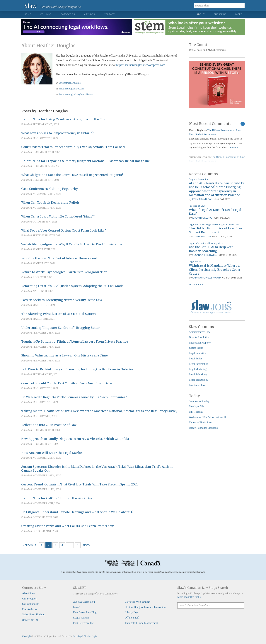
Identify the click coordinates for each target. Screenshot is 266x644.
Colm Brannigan (202, 199)
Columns (46, 14)
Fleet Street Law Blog (85, 612)
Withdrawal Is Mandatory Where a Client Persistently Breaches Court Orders (215, 270)
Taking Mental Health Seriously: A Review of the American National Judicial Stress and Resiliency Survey (99, 411)
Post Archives (30, 609)
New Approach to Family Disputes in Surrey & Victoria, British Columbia (75, 439)
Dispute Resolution (199, 179)
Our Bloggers (29, 599)
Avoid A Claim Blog (84, 602)
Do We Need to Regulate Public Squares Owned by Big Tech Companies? (74, 397)
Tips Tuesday (196, 412)
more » (234, 147)
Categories (68, 14)
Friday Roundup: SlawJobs (203, 428)
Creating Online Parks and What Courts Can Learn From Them (68, 526)
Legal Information (198, 243)
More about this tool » (189, 597)
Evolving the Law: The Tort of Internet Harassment (59, 258)
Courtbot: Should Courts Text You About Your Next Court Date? (67, 383)
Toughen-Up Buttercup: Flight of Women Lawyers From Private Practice (75, 341)
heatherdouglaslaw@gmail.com (76, 94)
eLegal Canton (81, 618)
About (201, 14)
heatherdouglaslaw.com (72, 89)
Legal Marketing (214, 224)
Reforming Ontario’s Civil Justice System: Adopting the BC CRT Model (73, 286)
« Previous (29, 545)
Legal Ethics (195, 262)
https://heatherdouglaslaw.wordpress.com (141, 65)
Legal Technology (199, 380)
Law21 (77, 607)
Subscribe (220, 14)
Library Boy (131, 612)
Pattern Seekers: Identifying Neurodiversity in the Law (62, 300)
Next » (87, 545)
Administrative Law (200, 332)
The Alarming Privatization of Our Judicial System (58, 314)
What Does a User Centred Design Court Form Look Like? (64, 230)
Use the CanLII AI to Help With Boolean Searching (211, 249)
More (239, 14)
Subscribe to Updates (33, 614)
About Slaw (28, 593)
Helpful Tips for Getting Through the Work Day (57, 498)
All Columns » (196, 284)
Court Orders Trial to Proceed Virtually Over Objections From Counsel (73, 147)
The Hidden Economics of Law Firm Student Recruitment (215, 230)
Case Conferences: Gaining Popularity (50, 189)
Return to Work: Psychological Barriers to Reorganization (64, 272)
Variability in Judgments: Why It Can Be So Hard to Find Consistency (72, 244)
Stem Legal (78, 636)
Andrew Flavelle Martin (207, 278)
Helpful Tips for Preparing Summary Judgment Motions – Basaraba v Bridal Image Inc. (86, 161)
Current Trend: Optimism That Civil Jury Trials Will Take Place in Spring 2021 (79, 484)
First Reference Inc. (84, 623)
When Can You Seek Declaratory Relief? (50, 203)
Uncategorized (216, 243)
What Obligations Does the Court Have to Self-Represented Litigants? (72, 175)
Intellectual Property (200, 343)
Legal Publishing (198, 374)
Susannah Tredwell (204, 255)
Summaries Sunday (199, 401)
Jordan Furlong (202, 218)
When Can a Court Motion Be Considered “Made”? (58, 216)
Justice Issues (196, 348)
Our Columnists (31, 604)
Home (27, 14)
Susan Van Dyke (202, 236)
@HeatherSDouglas (70, 83)
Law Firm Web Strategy (138, 602)
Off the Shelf (132, 618)
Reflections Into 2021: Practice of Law (49, 425)
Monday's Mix (197, 406)
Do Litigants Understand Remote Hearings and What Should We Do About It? (77, 512)
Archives (89, 14)
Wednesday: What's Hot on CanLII (208, 417)
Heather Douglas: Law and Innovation (145, 607)
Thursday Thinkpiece (200, 422)
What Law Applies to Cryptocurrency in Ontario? (57, 133)
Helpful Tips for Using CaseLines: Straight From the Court (65, 119)
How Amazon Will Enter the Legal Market (52, 453)
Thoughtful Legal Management (141, 623)
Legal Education (197, 224)
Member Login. (91, 636)
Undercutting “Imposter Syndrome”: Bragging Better (60, 328)
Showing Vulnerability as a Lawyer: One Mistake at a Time (64, 355)
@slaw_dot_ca (30, 620)
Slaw (31, 6)
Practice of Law (197, 206)
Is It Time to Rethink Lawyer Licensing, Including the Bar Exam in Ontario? (77, 369)
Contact (109, 14)
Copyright (27, 636)
